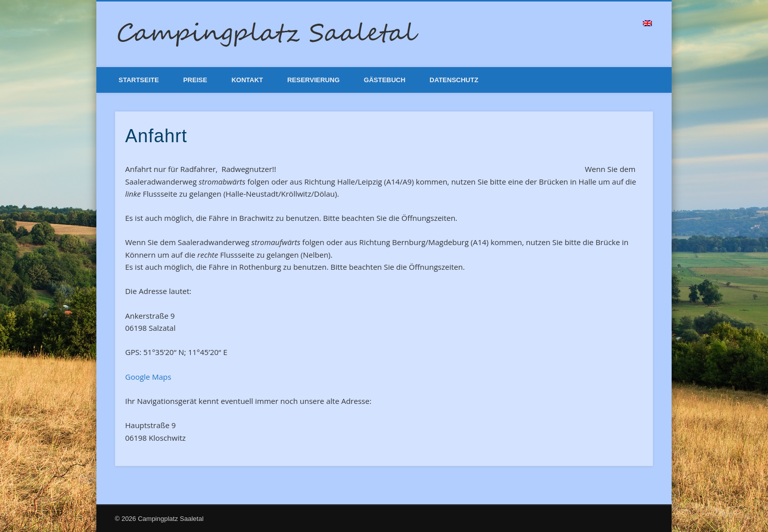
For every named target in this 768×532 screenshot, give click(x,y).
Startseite (139, 80)
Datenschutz (454, 80)
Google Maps (148, 377)
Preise (195, 80)
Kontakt (248, 80)
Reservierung (313, 80)
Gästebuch (385, 80)
